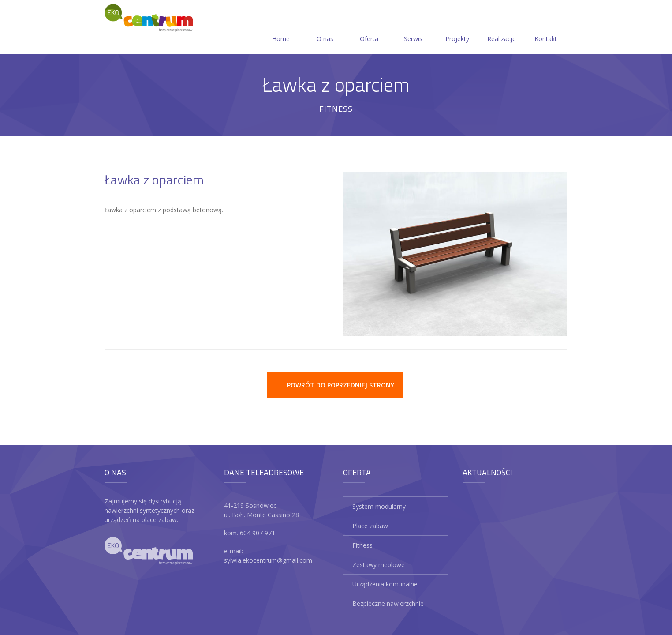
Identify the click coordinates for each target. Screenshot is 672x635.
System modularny (379, 506)
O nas (325, 28)
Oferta (369, 28)
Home (281, 28)
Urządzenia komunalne (385, 584)
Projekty (457, 28)
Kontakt (546, 28)
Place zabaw (370, 526)
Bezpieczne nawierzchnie (388, 603)
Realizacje (502, 28)
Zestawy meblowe (379, 565)
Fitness (362, 545)
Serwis (413, 28)
